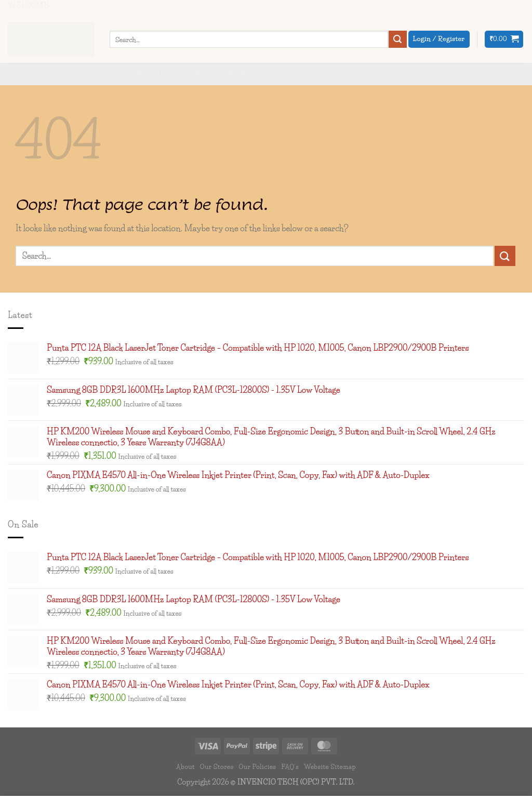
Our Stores (217, 767)
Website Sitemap (330, 767)
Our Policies (257, 767)
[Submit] (397, 39)
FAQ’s (290, 767)
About (185, 767)
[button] (504, 39)
